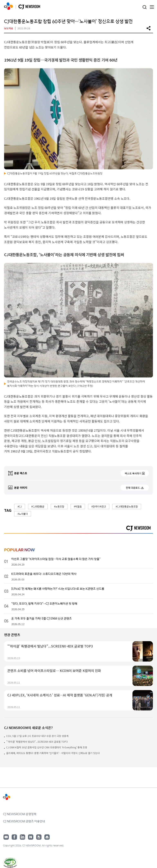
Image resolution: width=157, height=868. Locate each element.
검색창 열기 (144, 7)
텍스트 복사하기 (133, 473)
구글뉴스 (39, 837)
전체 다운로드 (133, 488)
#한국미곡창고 (99, 506)
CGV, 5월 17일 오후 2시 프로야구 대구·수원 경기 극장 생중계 (37, 736)
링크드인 (22, 837)
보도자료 (9, 28)
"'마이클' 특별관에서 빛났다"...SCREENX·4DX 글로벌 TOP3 (37, 742)
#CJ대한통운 (38, 506)
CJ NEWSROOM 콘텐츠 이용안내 (24, 821)
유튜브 (6, 837)
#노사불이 (23, 514)
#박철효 (78, 506)
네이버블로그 (31, 837)
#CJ (20, 506)
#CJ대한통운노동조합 (127, 506)
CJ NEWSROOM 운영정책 (20, 814)
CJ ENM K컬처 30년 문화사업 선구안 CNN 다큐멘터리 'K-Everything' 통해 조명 (47, 747)
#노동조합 (59, 506)
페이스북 (14, 837)
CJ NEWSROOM (8, 6)
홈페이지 (47, 837)
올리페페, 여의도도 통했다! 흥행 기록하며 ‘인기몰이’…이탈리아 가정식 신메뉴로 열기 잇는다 (53, 753)
